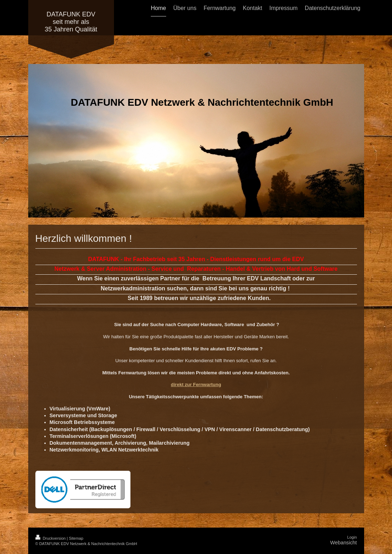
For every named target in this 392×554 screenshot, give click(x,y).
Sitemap (76, 538)
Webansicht (343, 543)
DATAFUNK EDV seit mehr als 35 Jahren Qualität (71, 22)
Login (352, 537)
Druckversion (51, 538)
